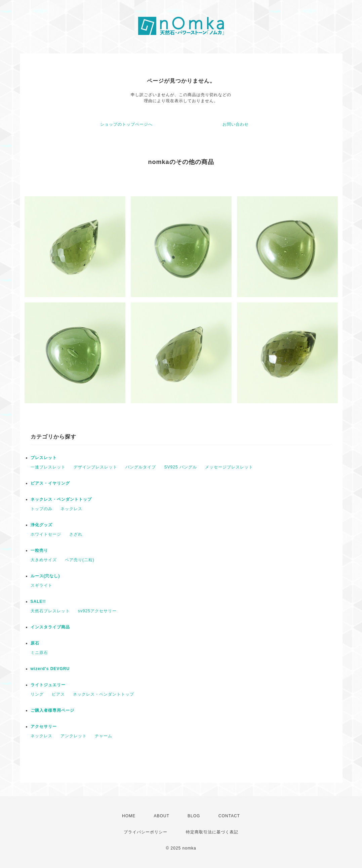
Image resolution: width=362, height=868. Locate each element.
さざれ (76, 534)
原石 (35, 643)
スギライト (42, 585)
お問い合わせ (236, 124)
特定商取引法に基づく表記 (212, 832)
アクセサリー (44, 727)
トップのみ (42, 509)
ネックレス (71, 509)
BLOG (194, 816)
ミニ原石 (39, 653)
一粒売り (39, 550)
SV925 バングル (181, 467)
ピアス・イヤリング (50, 483)
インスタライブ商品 (50, 627)
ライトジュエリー (48, 685)
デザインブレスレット (95, 467)
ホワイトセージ (46, 534)
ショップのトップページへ (126, 124)
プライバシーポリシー (146, 832)
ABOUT (161, 816)
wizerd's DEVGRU (50, 669)
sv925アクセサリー (97, 611)
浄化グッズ (42, 525)
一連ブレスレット (48, 467)
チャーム (104, 736)
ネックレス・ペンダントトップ (61, 499)
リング (37, 694)
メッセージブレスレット (229, 467)
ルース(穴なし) (45, 576)
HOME (129, 816)
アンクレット (74, 736)
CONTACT (229, 816)
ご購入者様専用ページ (52, 710)
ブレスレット (44, 458)
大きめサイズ (44, 560)
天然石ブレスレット (50, 611)
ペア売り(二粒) (80, 560)
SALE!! (38, 602)
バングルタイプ (141, 467)
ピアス (58, 694)
